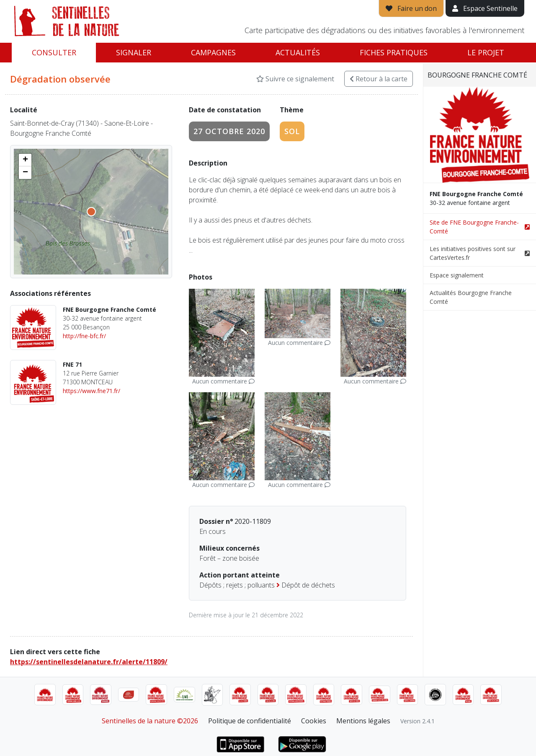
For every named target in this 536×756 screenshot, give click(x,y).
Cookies (314, 721)
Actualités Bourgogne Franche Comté (471, 297)
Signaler (134, 52)
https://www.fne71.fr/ (91, 391)
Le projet (486, 52)
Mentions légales (363, 721)
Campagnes (213, 52)
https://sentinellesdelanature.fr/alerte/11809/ (89, 662)
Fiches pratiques (394, 52)
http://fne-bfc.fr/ (84, 336)
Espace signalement (457, 275)
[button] (25, 160)
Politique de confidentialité (250, 721)
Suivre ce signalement (295, 79)
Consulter (54, 52)
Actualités (298, 52)
